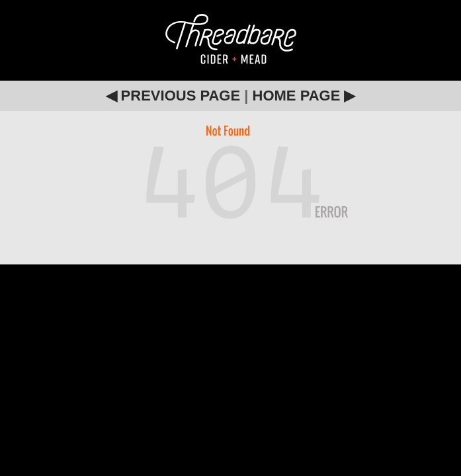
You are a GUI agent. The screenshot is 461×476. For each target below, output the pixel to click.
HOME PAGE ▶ (304, 96)
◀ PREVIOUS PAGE (173, 96)
